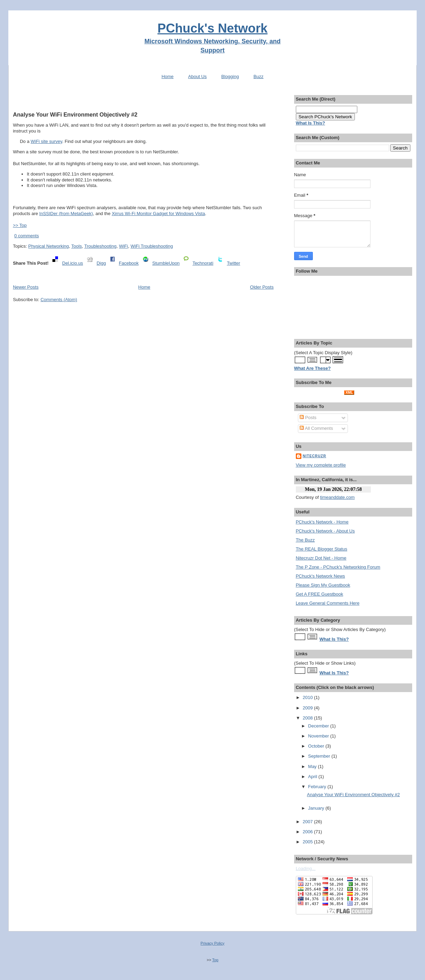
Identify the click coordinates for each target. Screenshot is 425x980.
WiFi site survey (46, 141)
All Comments (316, 428)
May (313, 766)
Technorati (203, 263)
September (320, 756)
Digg (101, 263)
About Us (197, 76)
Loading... (306, 868)
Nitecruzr (315, 456)
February (318, 787)
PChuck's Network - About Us (325, 531)
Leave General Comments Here (328, 603)
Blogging (230, 76)
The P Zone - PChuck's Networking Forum (338, 567)
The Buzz (305, 540)
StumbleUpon (166, 263)
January (317, 808)
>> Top (20, 225)
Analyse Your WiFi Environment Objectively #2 (75, 114)
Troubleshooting (101, 246)
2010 (309, 697)
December (319, 726)
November (319, 736)
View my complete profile (321, 465)
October (317, 746)
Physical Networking (48, 246)
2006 (309, 832)
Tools (76, 246)
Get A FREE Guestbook (320, 594)
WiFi (124, 246)
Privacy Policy (213, 943)
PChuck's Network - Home (322, 522)
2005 (309, 842)
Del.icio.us (73, 263)
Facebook (129, 263)
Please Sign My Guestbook (323, 585)
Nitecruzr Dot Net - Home (321, 558)
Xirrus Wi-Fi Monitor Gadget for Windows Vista (159, 214)
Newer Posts (26, 287)
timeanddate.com (337, 497)
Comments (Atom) (59, 300)
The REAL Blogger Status (322, 549)
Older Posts (262, 287)
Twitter (233, 263)
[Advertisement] (143, 98)
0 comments (27, 236)
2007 (309, 822)
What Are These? (312, 368)
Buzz (259, 76)
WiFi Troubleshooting (152, 246)
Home (168, 76)
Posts (308, 417)
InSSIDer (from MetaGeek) (66, 214)
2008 (309, 718)
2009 (309, 708)
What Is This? (334, 639)
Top (215, 960)
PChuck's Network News (320, 576)
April (313, 777)
